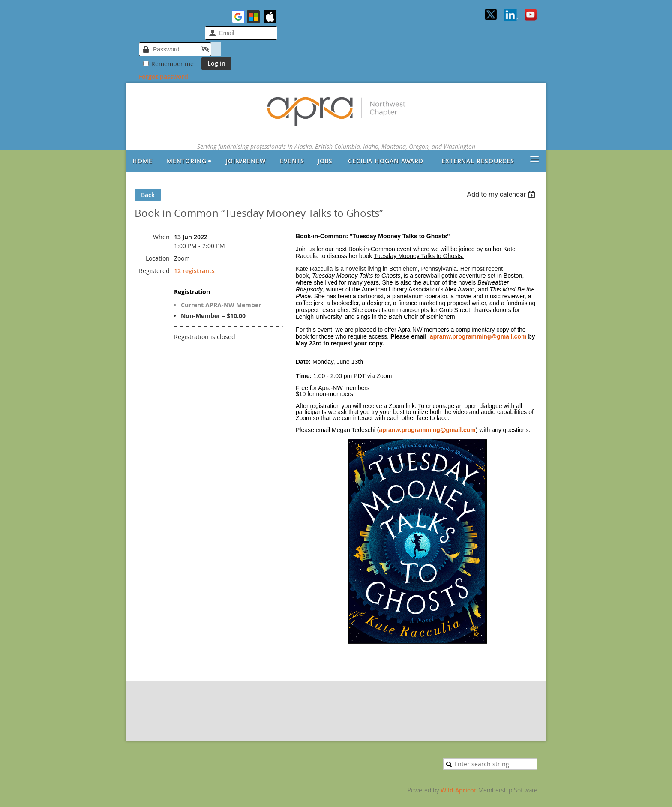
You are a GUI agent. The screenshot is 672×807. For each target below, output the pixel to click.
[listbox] (502, 194)
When (161, 237)
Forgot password (163, 76)
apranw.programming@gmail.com (478, 336)
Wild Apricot (459, 790)
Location (158, 258)
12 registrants (194, 271)
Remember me (172, 64)
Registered (154, 271)
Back (148, 195)
